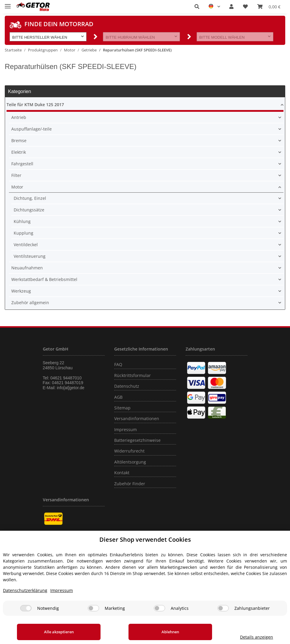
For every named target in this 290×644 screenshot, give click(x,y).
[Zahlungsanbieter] (223, 608)
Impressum (126, 429)
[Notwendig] (26, 608)
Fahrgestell (22, 164)
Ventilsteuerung (30, 256)
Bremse (19, 140)
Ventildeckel (26, 245)
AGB (118, 397)
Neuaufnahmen (27, 268)
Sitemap (122, 408)
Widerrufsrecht (129, 451)
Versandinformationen (137, 418)
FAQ (118, 364)
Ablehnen (158, 632)
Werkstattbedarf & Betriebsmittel (44, 279)
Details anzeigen (249, 637)
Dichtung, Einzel (30, 198)
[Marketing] (93, 608)
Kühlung (22, 221)
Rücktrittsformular (133, 375)
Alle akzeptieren (55, 632)
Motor (17, 187)
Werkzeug (21, 291)
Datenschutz (127, 386)
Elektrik (19, 152)
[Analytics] (159, 608)
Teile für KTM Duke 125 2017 (35, 105)
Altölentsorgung (130, 462)
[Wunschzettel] (245, 7)
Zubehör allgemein (30, 303)
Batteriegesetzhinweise (137, 440)
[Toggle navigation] (8, 4)
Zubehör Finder (130, 484)
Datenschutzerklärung (25, 590)
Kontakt (122, 473)
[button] (197, 7)
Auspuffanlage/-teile (32, 129)
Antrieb (19, 117)
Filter (16, 175)
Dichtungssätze (29, 210)
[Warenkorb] (269, 7)
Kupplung (23, 233)
